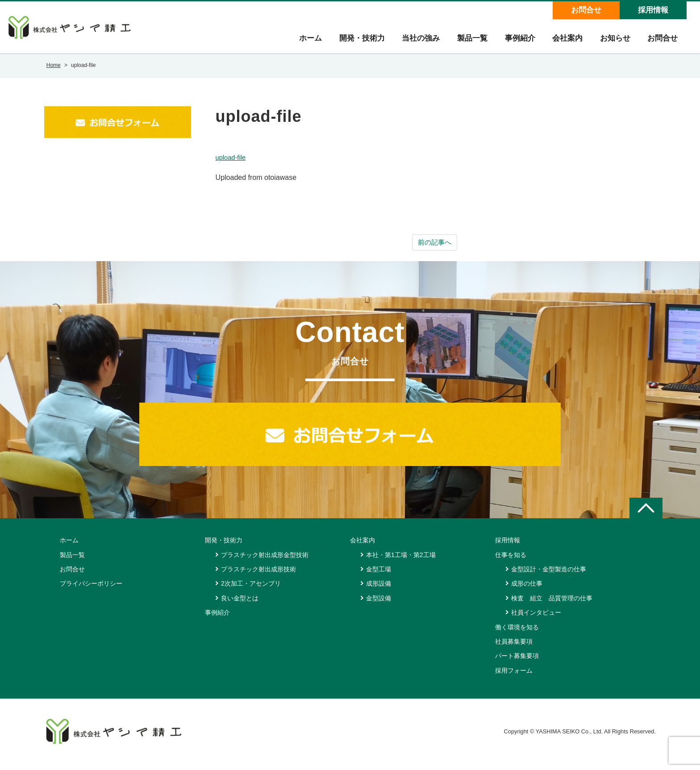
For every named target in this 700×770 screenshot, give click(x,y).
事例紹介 (517, 41)
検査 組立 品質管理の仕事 (552, 604)
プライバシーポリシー (91, 590)
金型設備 (379, 604)
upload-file (232, 163)
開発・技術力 (358, 41)
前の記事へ (435, 248)
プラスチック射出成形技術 (258, 575)
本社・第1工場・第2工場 (401, 561)
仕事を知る (511, 561)
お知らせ (614, 41)
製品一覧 (469, 41)
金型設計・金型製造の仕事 (549, 575)
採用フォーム (514, 676)
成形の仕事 (527, 590)
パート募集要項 (517, 662)
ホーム (306, 41)
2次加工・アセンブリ (251, 590)
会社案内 (566, 41)
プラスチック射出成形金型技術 (265, 561)
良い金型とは (240, 604)
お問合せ (586, 10)
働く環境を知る (517, 633)
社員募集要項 (514, 648)
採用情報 (653, 10)
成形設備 (379, 590)
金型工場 (379, 575)
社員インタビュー (536, 619)
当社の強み (417, 41)
